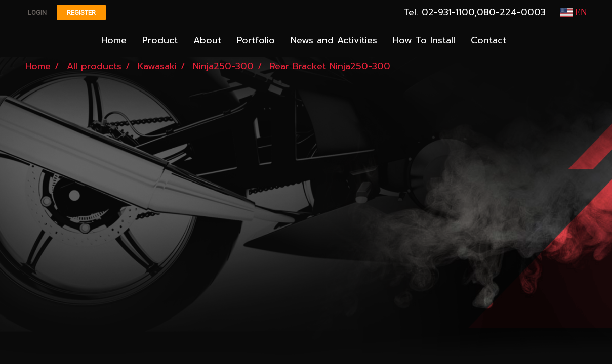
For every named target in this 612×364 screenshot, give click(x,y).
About (207, 40)
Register (81, 12)
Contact (488, 40)
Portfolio (256, 40)
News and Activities (334, 40)
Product (160, 40)
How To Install (424, 40)
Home (114, 40)
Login (37, 12)
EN (574, 12)
